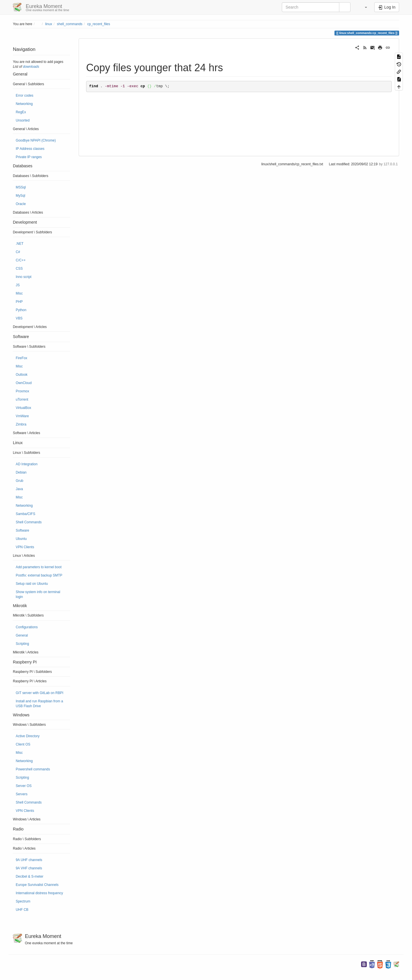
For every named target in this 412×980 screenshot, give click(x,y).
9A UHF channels (29, 860)
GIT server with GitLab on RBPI (39, 693)
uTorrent (22, 399)
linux (49, 24)
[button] (363, 7)
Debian (21, 472)
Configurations (27, 627)
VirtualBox (23, 408)
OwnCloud (24, 383)
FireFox (21, 358)
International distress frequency (39, 893)
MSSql (21, 187)
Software (22, 530)
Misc (19, 293)
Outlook (22, 375)
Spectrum (23, 901)
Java (19, 489)
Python (21, 310)
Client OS (23, 744)
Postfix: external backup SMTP (39, 575)
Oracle (21, 204)
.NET (20, 244)
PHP (19, 302)
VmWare (22, 416)
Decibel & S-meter (29, 876)
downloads (31, 67)
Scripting (22, 644)
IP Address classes (30, 149)
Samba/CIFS (25, 514)
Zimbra (21, 424)
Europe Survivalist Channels (37, 885)
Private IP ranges (29, 157)
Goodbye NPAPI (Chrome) (36, 140)
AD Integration (27, 464)
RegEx (21, 112)
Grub (19, 481)
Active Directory (28, 736)
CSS (19, 269)
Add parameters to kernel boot (39, 567)
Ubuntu (21, 539)
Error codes (24, 96)
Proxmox (22, 391)
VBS (19, 318)
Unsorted (23, 120)
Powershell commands (33, 769)
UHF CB (22, 910)
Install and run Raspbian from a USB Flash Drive (39, 704)
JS (18, 285)
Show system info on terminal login (38, 594)
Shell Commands (29, 522)
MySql (20, 196)
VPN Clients (25, 547)
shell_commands (70, 24)
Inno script (24, 277)
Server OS (24, 786)
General (22, 635)
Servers (22, 794)
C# (18, 252)
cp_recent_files (99, 24)
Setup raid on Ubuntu (32, 584)
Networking (24, 104)
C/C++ (21, 260)
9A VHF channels (29, 868)
